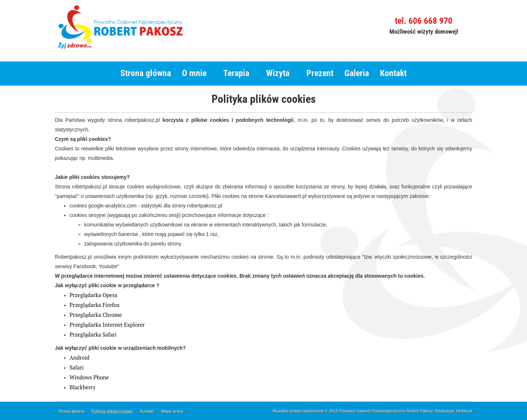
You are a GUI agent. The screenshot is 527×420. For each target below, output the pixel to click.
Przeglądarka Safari (93, 334)
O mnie (197, 73)
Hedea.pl (464, 411)
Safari (77, 367)
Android (79, 357)
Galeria (357, 73)
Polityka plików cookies (112, 411)
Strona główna (146, 73)
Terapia (239, 73)
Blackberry (83, 387)
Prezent (320, 73)
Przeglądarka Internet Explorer (107, 325)
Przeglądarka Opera (93, 295)
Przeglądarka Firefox (95, 305)
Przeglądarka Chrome (96, 315)
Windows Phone (89, 377)
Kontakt (393, 73)
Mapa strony (172, 411)
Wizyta (281, 73)
